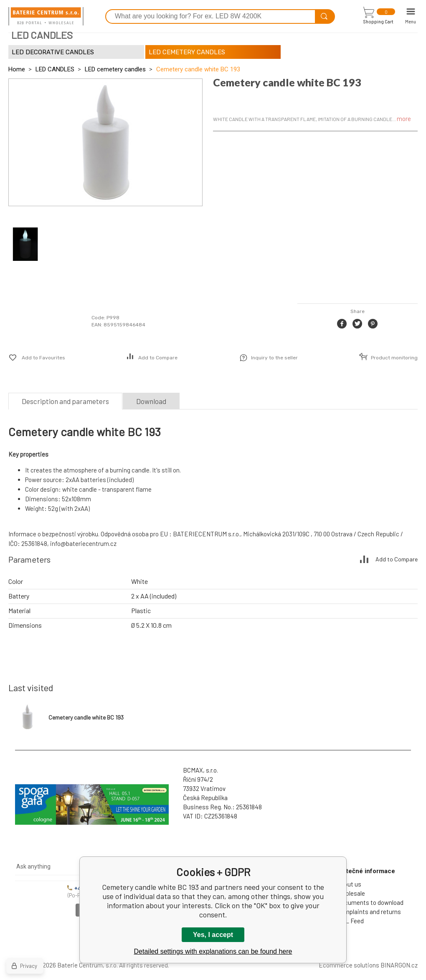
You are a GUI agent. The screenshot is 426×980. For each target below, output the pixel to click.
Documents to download (370, 902)
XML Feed (350, 921)
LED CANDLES (55, 69)
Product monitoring (394, 358)
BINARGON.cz (399, 965)
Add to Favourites (43, 358)
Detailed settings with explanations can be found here (213, 951)
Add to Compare (158, 358)
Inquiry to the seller (274, 358)
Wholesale (351, 893)
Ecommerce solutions (349, 965)
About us (349, 884)
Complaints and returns (369, 912)
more (404, 119)
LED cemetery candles (115, 69)
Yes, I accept (213, 935)
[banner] (46, 16)
